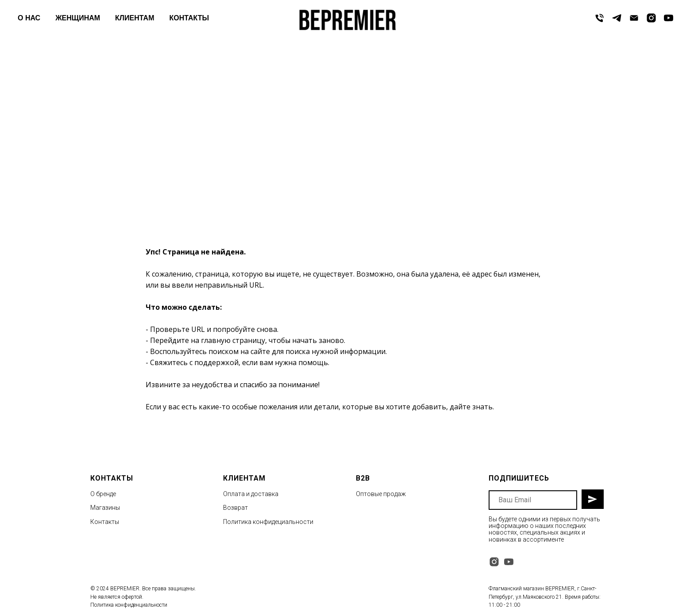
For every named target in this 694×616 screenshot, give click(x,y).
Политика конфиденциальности (129, 605)
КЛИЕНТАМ (135, 18)
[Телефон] (600, 18)
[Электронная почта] (634, 18)
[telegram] (617, 18)
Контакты (105, 522)
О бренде (103, 494)
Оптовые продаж (381, 494)
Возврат (235, 508)
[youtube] (669, 18)
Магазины (105, 508)
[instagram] (651, 18)
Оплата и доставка (251, 494)
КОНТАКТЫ (189, 18)
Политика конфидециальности (268, 522)
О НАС (29, 18)
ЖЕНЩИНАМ (78, 18)
